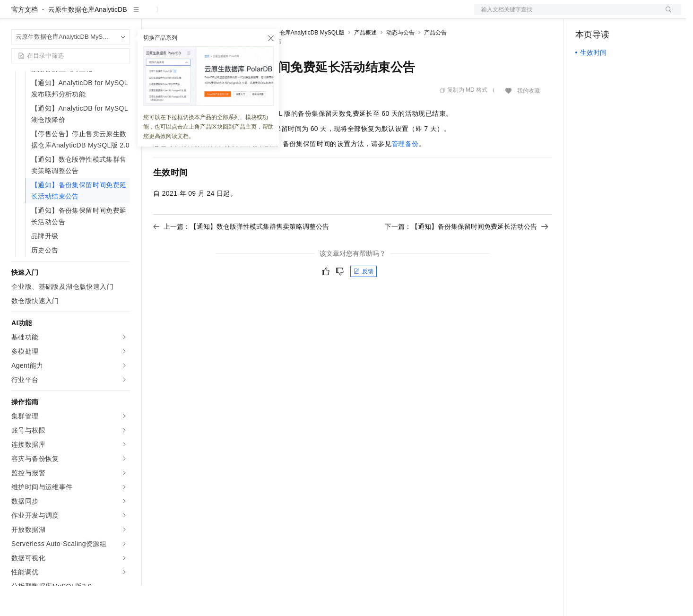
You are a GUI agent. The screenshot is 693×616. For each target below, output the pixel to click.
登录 (666, 15)
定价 (204, 15)
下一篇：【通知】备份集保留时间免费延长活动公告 (467, 257)
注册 (631, 15)
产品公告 (435, 63)
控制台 (608, 15)
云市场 (230, 15)
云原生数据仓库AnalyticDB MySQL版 (298, 63)
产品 (123, 15)
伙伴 (256, 15)
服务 (279, 15)
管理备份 (405, 174)
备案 (586, 15)
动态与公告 (400, 63)
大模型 (97, 15)
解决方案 (152, 15)
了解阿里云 (312, 15)
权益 (182, 15)
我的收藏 (528, 121)
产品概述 (365, 63)
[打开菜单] (15, 15)
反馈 (364, 302)
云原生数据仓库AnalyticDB (87, 40)
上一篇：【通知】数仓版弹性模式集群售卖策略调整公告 (241, 257)
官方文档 (25, 40)
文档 (566, 15)
